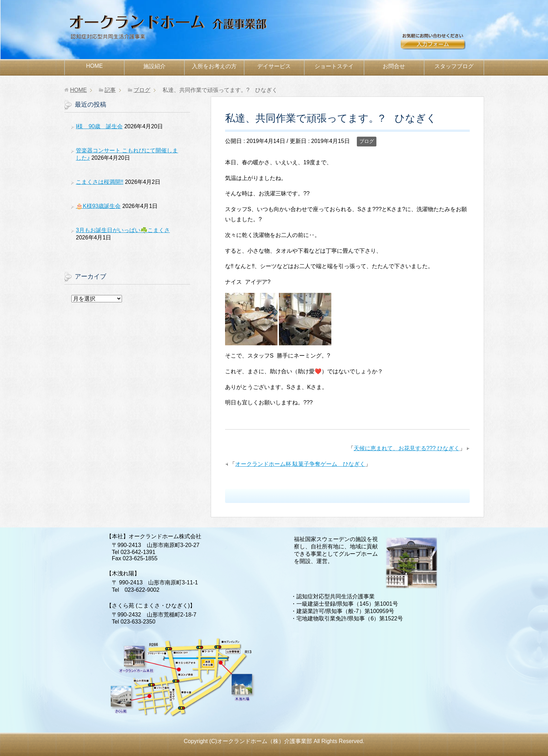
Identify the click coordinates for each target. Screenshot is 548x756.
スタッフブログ (454, 66)
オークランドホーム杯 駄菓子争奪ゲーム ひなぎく (300, 464)
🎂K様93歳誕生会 (98, 206)
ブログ (367, 141)
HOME (94, 66)
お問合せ (442, 44)
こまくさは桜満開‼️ (100, 182)
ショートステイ (334, 66)
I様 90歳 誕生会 (99, 126)
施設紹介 (154, 66)
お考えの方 (214, 66)
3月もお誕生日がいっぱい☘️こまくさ (123, 230)
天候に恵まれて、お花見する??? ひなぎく (407, 448)
